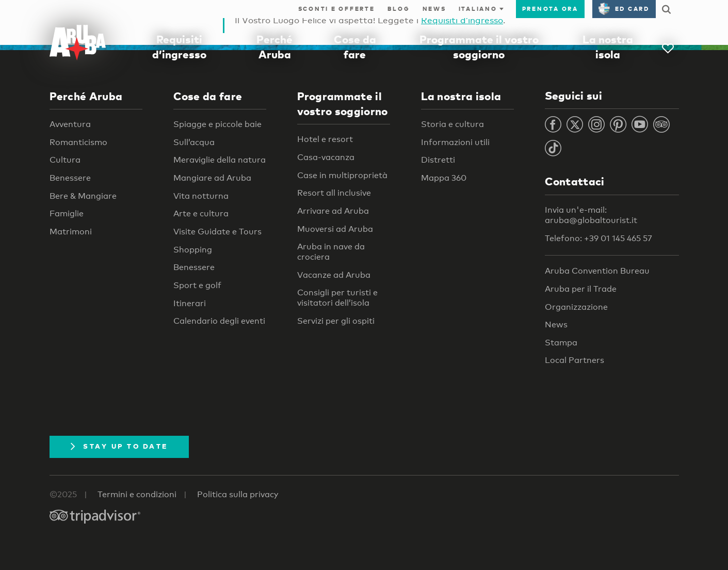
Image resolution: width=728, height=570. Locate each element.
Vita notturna (201, 196)
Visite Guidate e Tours (217, 232)
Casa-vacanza (326, 157)
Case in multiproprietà (342, 175)
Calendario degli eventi (219, 321)
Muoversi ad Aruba (335, 229)
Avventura (70, 124)
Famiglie (67, 213)
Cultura (65, 160)
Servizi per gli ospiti (336, 321)
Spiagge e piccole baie (217, 124)
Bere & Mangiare (83, 196)
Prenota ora (550, 9)
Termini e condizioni (137, 494)
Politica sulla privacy (238, 494)
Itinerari (190, 303)
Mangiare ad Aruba (212, 178)
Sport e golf (197, 285)
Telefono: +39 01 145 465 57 (598, 238)
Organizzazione (576, 307)
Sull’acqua (194, 142)
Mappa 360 (444, 178)
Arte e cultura (201, 213)
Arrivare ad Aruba (333, 211)
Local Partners (575, 360)
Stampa (561, 343)
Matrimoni (71, 232)
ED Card (624, 9)
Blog (399, 9)
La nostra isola (461, 96)
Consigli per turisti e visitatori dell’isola (337, 298)
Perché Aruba (86, 96)
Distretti (438, 160)
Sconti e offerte (337, 9)
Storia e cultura (452, 124)
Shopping (193, 250)
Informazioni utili (455, 142)
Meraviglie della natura (220, 160)
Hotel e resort (325, 139)
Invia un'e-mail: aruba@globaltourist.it (591, 215)
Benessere (70, 178)
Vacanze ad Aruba (334, 275)
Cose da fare (208, 96)
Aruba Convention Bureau (597, 271)
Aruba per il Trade (581, 289)
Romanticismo (78, 142)
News (434, 9)
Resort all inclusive (334, 193)
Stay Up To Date (119, 446)
